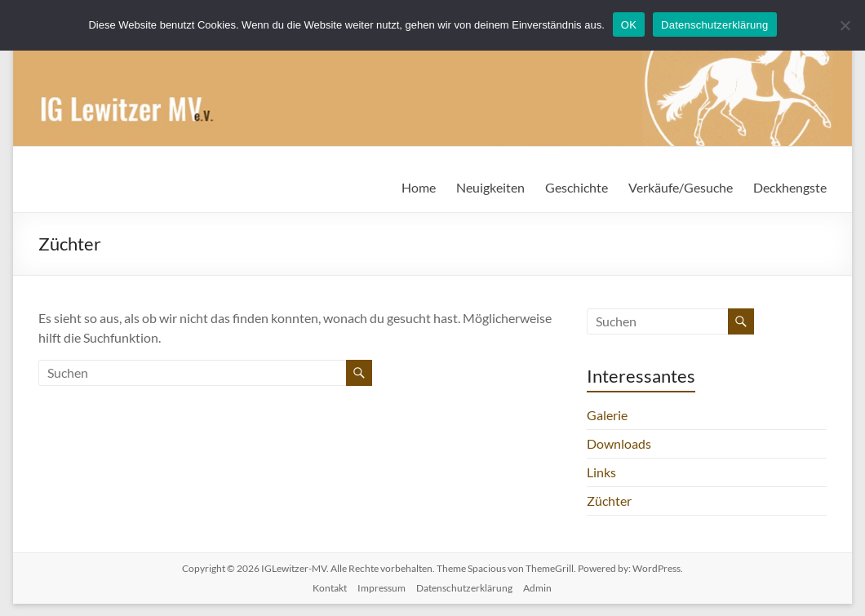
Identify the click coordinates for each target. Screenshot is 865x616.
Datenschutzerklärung (464, 588)
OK (629, 25)
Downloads (619, 443)
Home (419, 187)
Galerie (607, 415)
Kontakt (330, 588)
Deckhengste (790, 187)
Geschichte (577, 187)
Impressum (381, 588)
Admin (537, 588)
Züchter (609, 501)
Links (601, 472)
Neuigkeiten (490, 187)
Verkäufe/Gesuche (681, 187)
